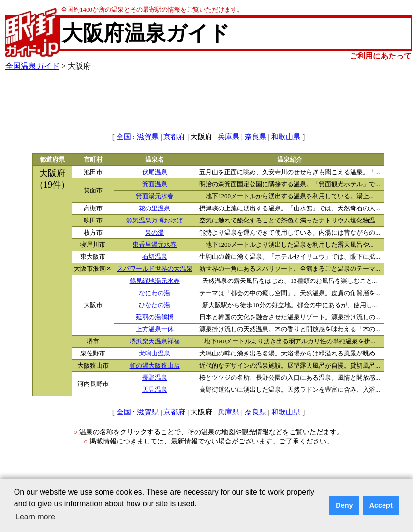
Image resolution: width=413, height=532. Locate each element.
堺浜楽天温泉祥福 (155, 341)
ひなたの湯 (155, 305)
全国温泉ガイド (32, 66)
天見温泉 (155, 390)
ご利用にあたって (381, 56)
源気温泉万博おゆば (155, 221)
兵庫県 (229, 137)
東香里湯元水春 (155, 245)
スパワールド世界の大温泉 (155, 269)
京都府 (174, 137)
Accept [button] (381, 505)
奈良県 (256, 137)
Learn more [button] (35, 517)
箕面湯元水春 (155, 196)
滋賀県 (148, 137)
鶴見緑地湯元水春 (155, 281)
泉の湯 (155, 233)
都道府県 (52, 160)
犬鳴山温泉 (155, 354)
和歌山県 (286, 137)
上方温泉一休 (155, 329)
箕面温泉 (155, 184)
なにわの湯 (155, 293)
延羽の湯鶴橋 (155, 317)
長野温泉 (155, 378)
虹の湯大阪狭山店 (155, 366)
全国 (124, 137)
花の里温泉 (155, 208)
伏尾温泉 (155, 172)
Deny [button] (344, 505)
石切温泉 (155, 257)
